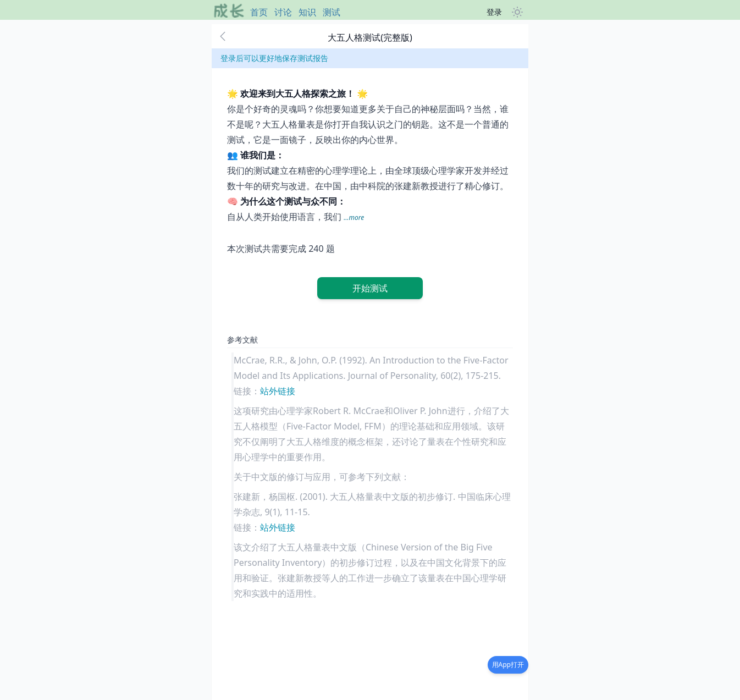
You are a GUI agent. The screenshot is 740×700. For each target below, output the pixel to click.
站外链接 (278, 391)
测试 (332, 12)
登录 (494, 12)
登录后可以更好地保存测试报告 (274, 58)
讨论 (283, 12)
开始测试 (370, 288)
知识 (307, 12)
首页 (259, 12)
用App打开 (508, 665)
